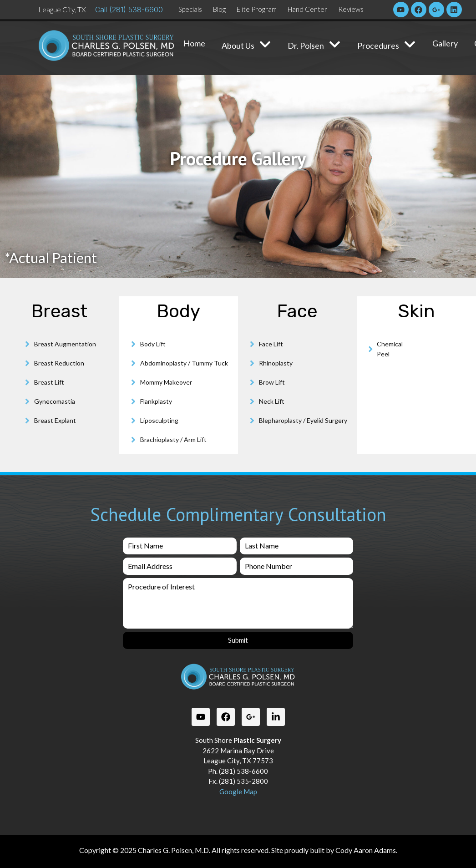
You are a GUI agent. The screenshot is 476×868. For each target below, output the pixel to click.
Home (194, 43)
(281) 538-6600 (136, 10)
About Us (246, 45)
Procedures (387, 45)
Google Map (238, 791)
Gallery (445, 43)
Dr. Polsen (314, 45)
